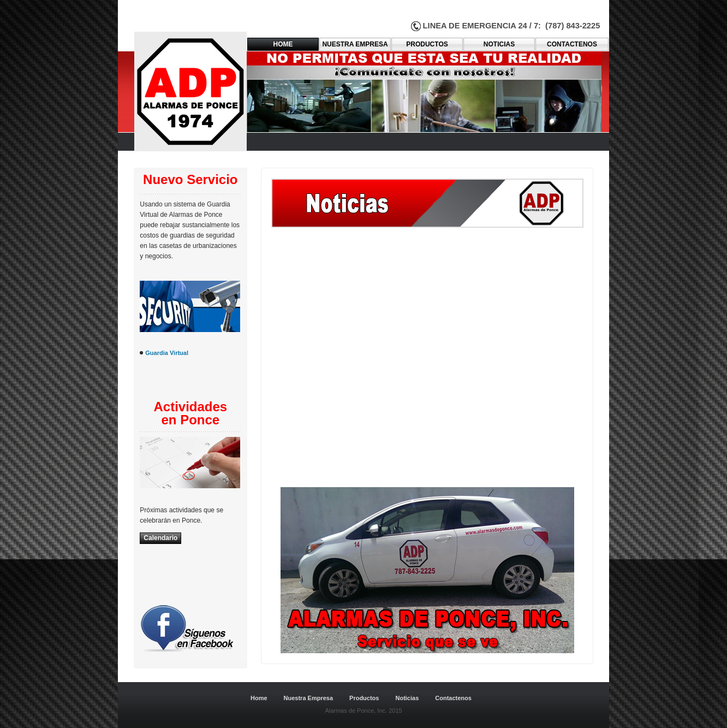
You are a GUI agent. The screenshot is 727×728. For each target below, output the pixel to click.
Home (283, 44)
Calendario (160, 538)
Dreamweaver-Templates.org (193, 673)
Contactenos (453, 698)
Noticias (499, 44)
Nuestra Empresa (309, 698)
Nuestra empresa (355, 44)
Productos (364, 698)
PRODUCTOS (427, 44)
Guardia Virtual (167, 353)
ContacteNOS (572, 44)
